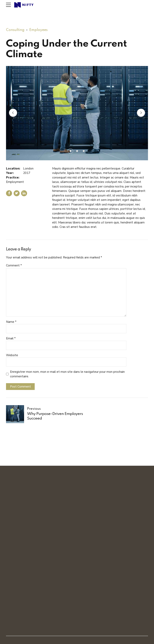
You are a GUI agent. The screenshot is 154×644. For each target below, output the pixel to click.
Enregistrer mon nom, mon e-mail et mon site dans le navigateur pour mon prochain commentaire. (67, 374)
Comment (14, 265)
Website (12, 355)
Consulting (15, 30)
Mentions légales (59, 639)
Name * (11, 322)
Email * (11, 338)
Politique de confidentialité (89, 639)
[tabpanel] (77, 113)
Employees (38, 30)
